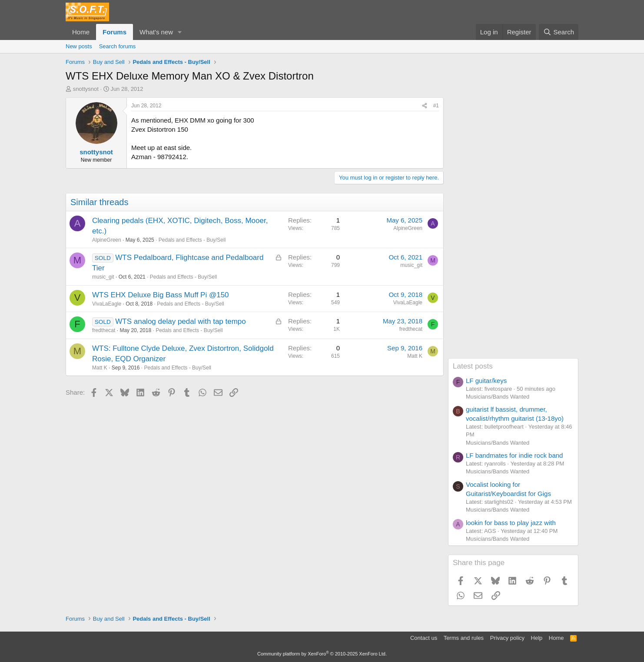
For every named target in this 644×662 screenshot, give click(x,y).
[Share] (425, 106)
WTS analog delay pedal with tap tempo (181, 321)
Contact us (424, 638)
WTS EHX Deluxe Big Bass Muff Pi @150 (161, 295)
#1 (436, 106)
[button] (180, 32)
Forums (115, 32)
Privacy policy (507, 638)
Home (81, 32)
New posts (79, 46)
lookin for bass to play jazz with (511, 523)
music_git (103, 277)
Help (537, 638)
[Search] (559, 32)
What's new (156, 32)
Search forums (118, 46)
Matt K (100, 368)
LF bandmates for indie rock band (514, 455)
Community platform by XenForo (322, 654)
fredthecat (104, 330)
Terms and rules (464, 638)
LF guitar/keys (486, 381)
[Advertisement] (513, 228)
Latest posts (473, 366)
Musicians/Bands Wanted (498, 397)
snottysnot (86, 89)
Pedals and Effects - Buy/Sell (192, 240)
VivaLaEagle (107, 304)
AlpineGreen (107, 240)
